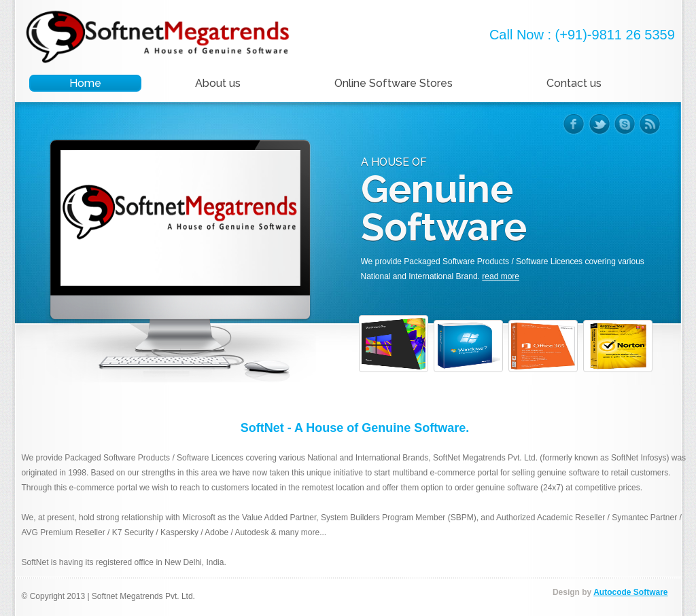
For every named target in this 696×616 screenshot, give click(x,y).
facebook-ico (574, 124)
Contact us (574, 83)
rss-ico (649, 124)
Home (85, 83)
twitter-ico (599, 124)
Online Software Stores (394, 83)
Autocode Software (630, 592)
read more (501, 276)
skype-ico (624, 124)
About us (218, 83)
